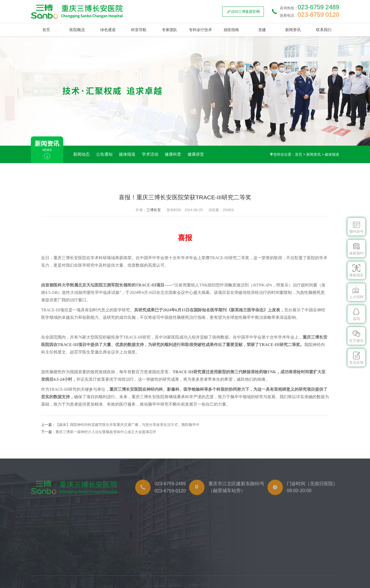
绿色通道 (108, 30)
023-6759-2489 (170, 492)
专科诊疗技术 (200, 30)
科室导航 (139, 30)
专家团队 (170, 30)
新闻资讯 (293, 30)
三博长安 (154, 210)
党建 (262, 30)
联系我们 (324, 30)
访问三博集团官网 (243, 12)
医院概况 (77, 30)
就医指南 (231, 30)
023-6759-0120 (170, 500)
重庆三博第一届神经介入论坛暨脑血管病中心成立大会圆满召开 (106, 432)
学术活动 (150, 154)
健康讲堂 (196, 154)
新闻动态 (81, 154)
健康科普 (173, 154)
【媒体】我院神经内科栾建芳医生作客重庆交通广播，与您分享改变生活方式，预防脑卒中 (127, 425)
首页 (46, 30)
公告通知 (104, 154)
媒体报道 (127, 154)
